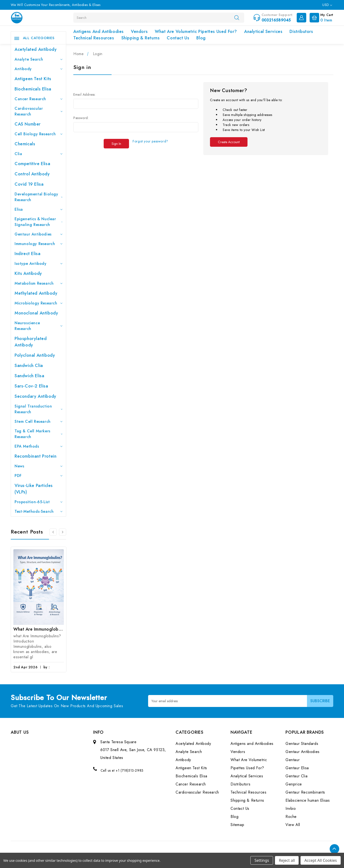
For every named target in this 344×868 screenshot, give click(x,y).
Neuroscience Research (38, 326)
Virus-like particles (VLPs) (34, 489)
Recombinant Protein (35, 456)
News (38, 466)
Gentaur (293, 760)
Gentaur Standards (302, 744)
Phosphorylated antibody (31, 342)
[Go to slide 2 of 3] (63, 532)
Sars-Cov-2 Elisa (31, 386)
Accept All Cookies (321, 860)
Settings (262, 860)
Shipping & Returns (141, 38)
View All (293, 825)
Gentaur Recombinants (305, 792)
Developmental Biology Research (38, 197)
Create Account (229, 142)
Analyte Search (38, 59)
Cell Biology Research (38, 134)
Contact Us (178, 38)
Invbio (291, 808)
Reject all (287, 860)
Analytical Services (263, 31)
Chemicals (25, 144)
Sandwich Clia (29, 366)
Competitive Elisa (32, 164)
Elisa (38, 209)
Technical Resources (94, 38)
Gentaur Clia (296, 776)
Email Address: (84, 94)
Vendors (139, 31)
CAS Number (28, 124)
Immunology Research (38, 244)
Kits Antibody (28, 273)
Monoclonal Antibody (36, 313)
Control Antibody (32, 174)
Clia (38, 154)
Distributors (301, 31)
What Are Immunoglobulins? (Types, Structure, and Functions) (39, 629)
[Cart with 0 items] (320, 17)
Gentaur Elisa (297, 768)
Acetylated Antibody (36, 49)
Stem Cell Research (38, 421)
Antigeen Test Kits (33, 79)
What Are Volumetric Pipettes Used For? (196, 31)
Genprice (294, 784)
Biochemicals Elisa (33, 89)
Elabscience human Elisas (308, 800)
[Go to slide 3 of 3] (53, 532)
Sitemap (237, 825)
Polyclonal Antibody (35, 355)
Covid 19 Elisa (29, 184)
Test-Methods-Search (38, 511)
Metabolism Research (38, 283)
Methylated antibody (36, 293)
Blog (201, 38)
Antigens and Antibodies (99, 31)
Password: (81, 118)
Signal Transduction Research (38, 409)
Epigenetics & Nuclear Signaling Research (38, 222)
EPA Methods (38, 446)
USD (327, 5)
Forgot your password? (150, 141)
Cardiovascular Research (38, 111)
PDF (38, 476)
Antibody (38, 69)
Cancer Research (38, 99)
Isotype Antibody (38, 264)
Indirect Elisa (27, 254)
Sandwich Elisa (29, 376)
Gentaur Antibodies (38, 234)
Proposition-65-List (38, 502)
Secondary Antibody (35, 396)
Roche (291, 817)
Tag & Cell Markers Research (38, 434)
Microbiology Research (38, 303)
